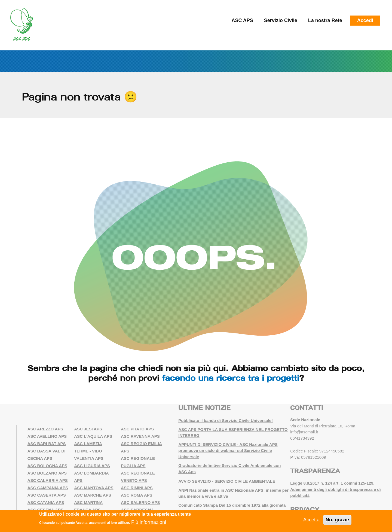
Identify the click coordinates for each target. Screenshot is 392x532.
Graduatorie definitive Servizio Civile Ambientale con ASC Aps (229, 469)
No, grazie (337, 520)
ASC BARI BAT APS (47, 444)
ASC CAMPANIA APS (48, 488)
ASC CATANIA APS (46, 502)
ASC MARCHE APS (93, 495)
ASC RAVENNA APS (140, 436)
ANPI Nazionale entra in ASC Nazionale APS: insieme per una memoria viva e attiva (233, 493)
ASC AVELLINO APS (47, 436)
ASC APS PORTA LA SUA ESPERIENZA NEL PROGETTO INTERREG (233, 433)
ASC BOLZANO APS (47, 473)
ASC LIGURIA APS (92, 466)
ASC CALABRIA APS (48, 480)
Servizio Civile (281, 20)
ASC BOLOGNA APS (47, 466)
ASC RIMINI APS (137, 488)
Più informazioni (149, 522)
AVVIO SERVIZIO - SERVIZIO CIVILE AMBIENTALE (227, 481)
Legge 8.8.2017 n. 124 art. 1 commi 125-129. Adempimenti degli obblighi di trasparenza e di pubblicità (336, 489)
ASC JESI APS (88, 429)
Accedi (365, 20)
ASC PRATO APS (137, 429)
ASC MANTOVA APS (94, 488)
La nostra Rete (325, 20)
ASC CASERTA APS (47, 495)
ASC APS (242, 20)
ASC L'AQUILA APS (93, 436)
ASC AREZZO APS (45, 429)
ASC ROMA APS (137, 495)
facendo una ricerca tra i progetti (231, 378)
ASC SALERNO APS (140, 502)
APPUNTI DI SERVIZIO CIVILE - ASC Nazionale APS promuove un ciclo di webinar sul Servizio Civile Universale (228, 451)
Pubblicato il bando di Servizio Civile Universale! (226, 420)
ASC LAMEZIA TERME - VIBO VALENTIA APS (89, 451)
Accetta (311, 520)
